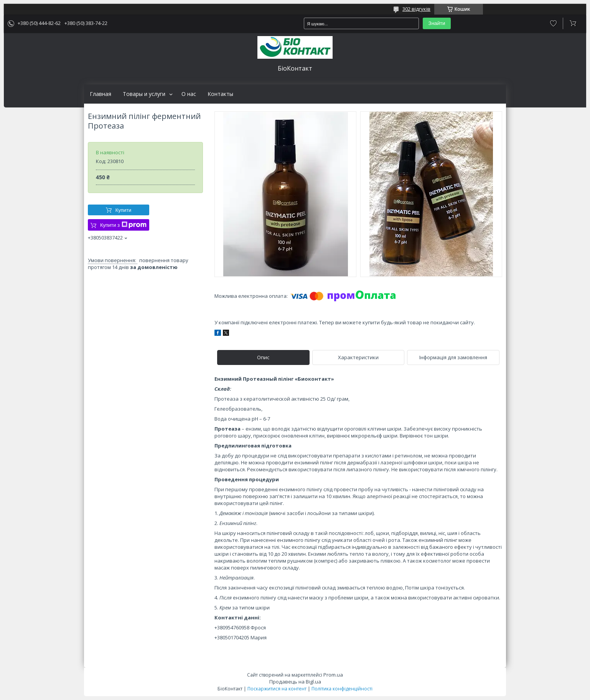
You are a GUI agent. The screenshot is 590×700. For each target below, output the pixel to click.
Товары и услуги (144, 94)
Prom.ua (333, 675)
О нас (189, 94)
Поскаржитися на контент (277, 689)
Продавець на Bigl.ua (295, 682)
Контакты (220, 94)
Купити (124, 210)
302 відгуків (416, 9)
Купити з (123, 225)
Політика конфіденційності (342, 689)
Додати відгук (553, 23)
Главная (101, 94)
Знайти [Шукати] (437, 23)
